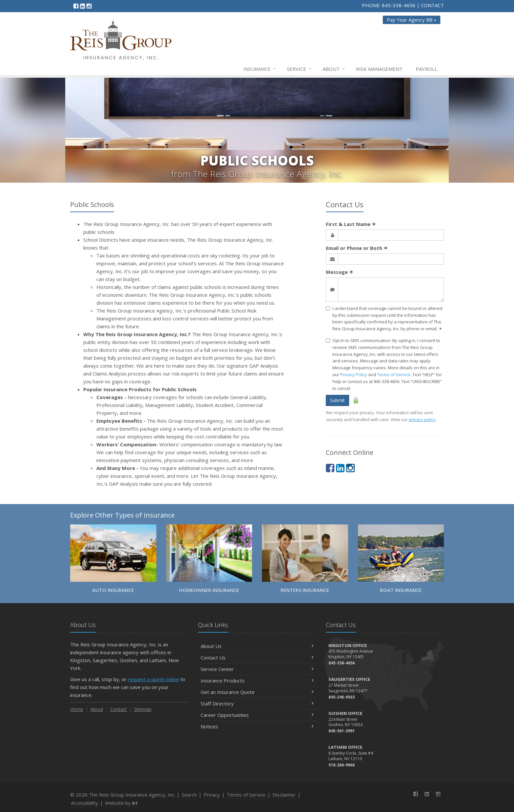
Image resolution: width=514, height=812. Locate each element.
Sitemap (143, 709)
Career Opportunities (257, 715)
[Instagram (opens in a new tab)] (89, 6)
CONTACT (432, 5)
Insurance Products (257, 680)
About (334, 69)
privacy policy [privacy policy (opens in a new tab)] (422, 419)
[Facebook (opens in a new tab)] (76, 6)
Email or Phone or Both (357, 248)
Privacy (212, 795)
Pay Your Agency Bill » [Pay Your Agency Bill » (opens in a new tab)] (412, 20)
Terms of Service (394, 375)
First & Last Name (351, 224)
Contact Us (257, 658)
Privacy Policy (354, 375)
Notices (257, 726)
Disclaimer (284, 795)
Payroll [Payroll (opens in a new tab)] (426, 69)
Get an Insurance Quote (257, 692)
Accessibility (84, 803)
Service (299, 69)
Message (340, 272)
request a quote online (153, 679)
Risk (379, 69)
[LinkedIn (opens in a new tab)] (82, 6)
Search (189, 795)
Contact (119, 709)
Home (77, 709)
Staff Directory (257, 703)
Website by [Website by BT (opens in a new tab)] (121, 803)
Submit (337, 400)
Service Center (257, 669)
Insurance (260, 69)
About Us (257, 646)
